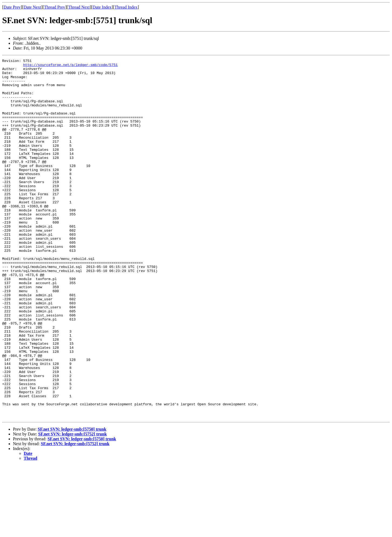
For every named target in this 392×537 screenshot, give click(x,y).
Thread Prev (55, 7)
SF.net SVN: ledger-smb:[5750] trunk (72, 501)
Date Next (32, 7)
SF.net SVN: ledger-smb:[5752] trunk (73, 506)
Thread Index (126, 7)
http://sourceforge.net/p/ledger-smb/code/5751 (70, 66)
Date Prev (12, 7)
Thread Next (79, 7)
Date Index (102, 7)
